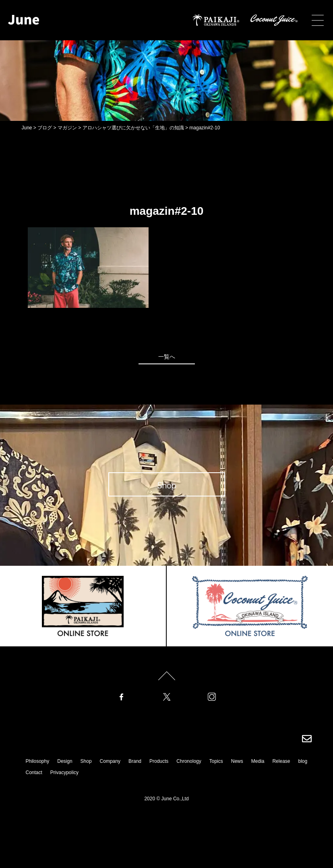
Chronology (189, 761)
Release (281, 761)
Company (110, 761)
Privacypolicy (64, 772)
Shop (86, 761)
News (237, 761)
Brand (135, 761)
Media (258, 761)
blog (303, 761)
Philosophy (38, 761)
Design (65, 761)
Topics (216, 761)
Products (159, 761)
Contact (34, 772)
